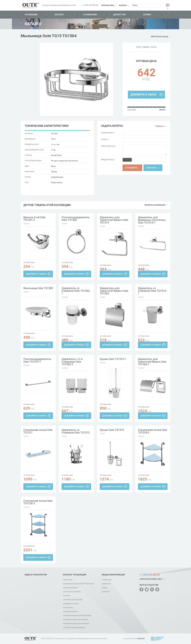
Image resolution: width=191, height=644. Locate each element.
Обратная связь (108, 5)
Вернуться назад (160, 37)
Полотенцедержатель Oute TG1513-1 (37, 360)
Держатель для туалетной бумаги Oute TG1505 (114, 291)
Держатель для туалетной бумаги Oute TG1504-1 (152, 362)
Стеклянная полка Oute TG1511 (38, 431)
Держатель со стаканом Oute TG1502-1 (76, 291)
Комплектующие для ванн (74, 628)
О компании (90, 15)
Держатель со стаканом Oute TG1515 (76, 431)
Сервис (147, 15)
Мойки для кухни (70, 588)
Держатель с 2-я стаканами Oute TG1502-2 (72, 362)
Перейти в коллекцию (155, 205)
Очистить (152, 168)
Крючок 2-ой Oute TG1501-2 (34, 219)
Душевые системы (71, 604)
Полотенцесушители (72, 592)
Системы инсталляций (73, 600)
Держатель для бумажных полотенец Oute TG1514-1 (152, 220)
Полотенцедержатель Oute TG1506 (76, 219)
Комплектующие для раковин (76, 620)
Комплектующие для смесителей (77, 616)
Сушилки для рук (70, 612)
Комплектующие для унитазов (76, 624)
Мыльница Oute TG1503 (38, 288)
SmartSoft (141, 638)
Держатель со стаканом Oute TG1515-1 (152, 291)
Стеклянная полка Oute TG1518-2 (153, 431)
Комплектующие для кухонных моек (79, 584)
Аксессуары (68, 608)
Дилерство (120, 15)
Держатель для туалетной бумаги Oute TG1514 (114, 220)
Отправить (131, 168)
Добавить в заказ (143, 95)
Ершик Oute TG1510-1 (113, 359)
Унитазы (67, 596)
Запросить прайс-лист (151, 579)
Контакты (123, 5)
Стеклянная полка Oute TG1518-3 (38, 502)
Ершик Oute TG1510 (112, 430)
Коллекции (31, 15)
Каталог (59, 15)
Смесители (68, 580)
